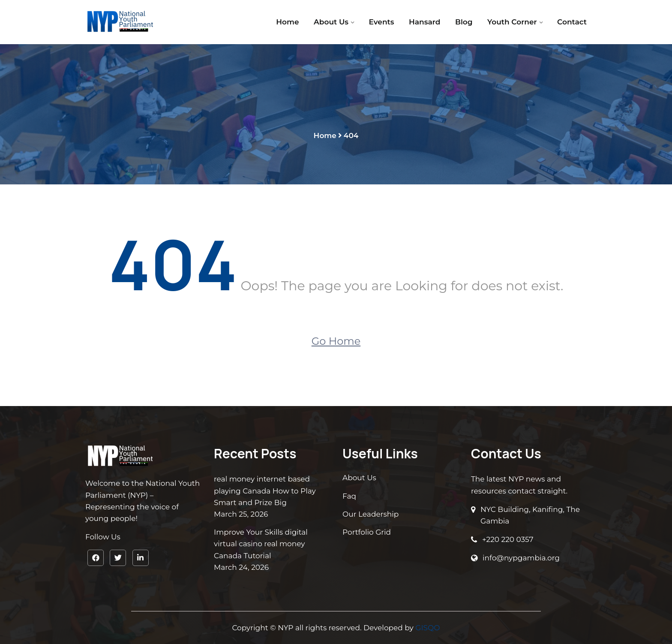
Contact (572, 22)
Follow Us (103, 537)
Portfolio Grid (367, 532)
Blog (464, 22)
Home (287, 22)
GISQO (427, 628)
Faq (349, 496)
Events (382, 22)
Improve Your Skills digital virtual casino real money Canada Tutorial (261, 544)
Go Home (336, 341)
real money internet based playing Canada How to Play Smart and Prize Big (265, 491)
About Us (331, 22)
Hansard (424, 22)
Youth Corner (512, 22)
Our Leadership (370, 514)
